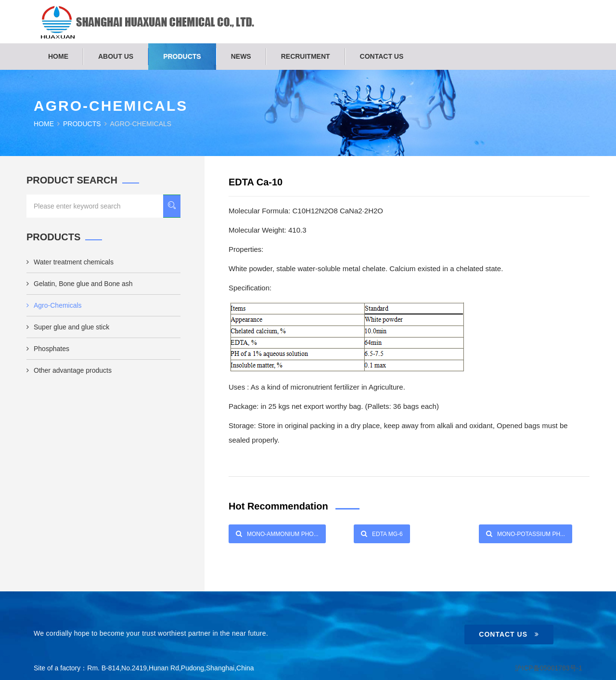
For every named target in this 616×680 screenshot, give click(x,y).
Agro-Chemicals (54, 305)
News (241, 56)
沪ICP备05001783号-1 (549, 668)
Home (58, 56)
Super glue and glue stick (68, 327)
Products (182, 56)
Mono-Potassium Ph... (526, 534)
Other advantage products (69, 370)
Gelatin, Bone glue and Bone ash (80, 284)
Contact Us (509, 634)
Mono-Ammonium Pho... (277, 534)
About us (116, 56)
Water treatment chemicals (70, 262)
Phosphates (48, 349)
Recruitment (306, 56)
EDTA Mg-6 (382, 534)
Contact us (382, 56)
